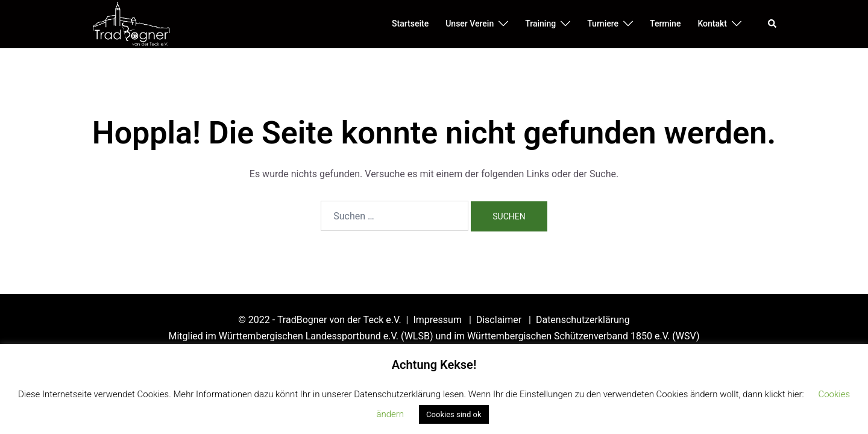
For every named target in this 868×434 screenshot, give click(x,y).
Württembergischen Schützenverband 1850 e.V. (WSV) (583, 336)
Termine (665, 24)
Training (540, 24)
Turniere (603, 24)
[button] (773, 24)
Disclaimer (500, 320)
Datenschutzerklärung (583, 320)
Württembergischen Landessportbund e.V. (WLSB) (326, 336)
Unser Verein (470, 24)
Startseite (410, 24)
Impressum (438, 320)
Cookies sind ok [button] (454, 414)
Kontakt (712, 24)
